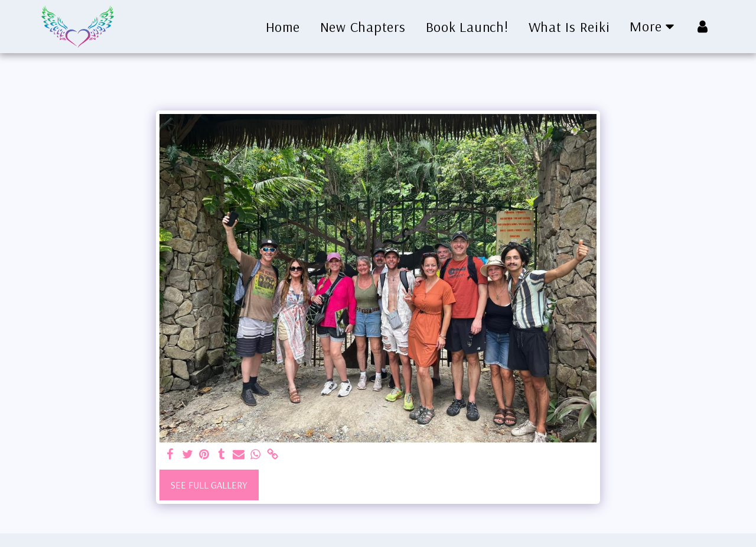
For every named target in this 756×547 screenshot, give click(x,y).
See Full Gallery (209, 485)
